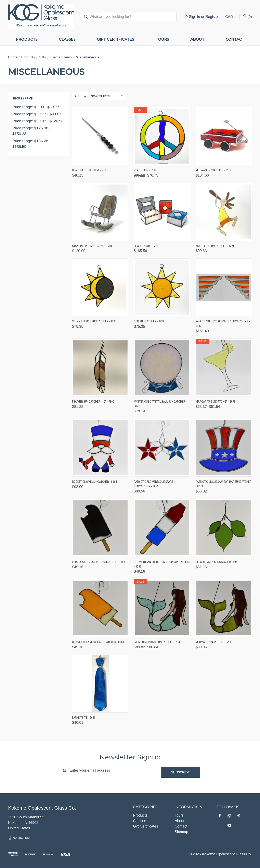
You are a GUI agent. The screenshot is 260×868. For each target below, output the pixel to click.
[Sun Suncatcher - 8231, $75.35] (162, 287)
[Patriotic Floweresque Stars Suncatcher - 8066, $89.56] (162, 448)
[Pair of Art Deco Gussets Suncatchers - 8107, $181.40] (224, 287)
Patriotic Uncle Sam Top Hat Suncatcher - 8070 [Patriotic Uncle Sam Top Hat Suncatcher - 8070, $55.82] (223, 484)
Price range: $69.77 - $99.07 (37, 114)
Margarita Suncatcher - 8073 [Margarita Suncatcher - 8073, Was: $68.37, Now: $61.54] (216, 402)
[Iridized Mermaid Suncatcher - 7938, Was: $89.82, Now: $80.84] (162, 608)
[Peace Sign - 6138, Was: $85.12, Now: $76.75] (162, 136)
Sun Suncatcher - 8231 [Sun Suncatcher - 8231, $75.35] (149, 321)
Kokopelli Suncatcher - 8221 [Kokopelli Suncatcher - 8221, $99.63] (215, 246)
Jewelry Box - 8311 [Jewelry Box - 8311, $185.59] (146, 246)
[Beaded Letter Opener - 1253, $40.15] (100, 136)
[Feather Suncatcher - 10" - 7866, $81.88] (100, 367)
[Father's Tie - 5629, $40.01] (100, 684)
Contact (235, 39)
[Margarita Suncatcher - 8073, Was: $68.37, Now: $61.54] (224, 367)
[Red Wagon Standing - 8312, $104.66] (224, 136)
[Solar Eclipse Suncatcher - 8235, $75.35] (100, 287)
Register (212, 17)
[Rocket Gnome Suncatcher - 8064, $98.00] (100, 448)
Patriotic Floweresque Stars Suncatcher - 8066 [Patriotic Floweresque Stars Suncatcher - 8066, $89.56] (154, 484)
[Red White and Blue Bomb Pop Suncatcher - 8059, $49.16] (162, 528)
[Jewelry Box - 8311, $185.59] (162, 212)
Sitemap (181, 830)
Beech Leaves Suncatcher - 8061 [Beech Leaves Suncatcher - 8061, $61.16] (217, 562)
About (197, 39)
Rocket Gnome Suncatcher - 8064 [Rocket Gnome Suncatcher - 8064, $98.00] (94, 482)
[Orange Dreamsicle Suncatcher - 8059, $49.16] (100, 608)
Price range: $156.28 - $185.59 (31, 144)
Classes (67, 39)
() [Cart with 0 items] (248, 16)
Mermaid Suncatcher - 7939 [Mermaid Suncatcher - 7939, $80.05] (214, 642)
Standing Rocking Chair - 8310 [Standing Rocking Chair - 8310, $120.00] (92, 246)
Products (27, 39)
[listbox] (108, 96)
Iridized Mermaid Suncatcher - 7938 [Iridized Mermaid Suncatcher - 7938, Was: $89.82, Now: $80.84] (158, 642)
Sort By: (81, 96)
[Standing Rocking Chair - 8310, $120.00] (100, 212)
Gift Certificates (115, 39)
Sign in (194, 17)
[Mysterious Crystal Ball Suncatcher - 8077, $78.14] (162, 367)
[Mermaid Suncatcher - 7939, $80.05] (224, 608)
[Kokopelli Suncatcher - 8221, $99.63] (224, 212)
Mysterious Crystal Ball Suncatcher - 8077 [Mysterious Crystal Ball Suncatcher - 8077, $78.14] (160, 404)
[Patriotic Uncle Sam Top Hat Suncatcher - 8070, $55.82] (224, 448)
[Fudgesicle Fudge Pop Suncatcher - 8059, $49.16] (100, 528)
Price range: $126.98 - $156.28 (31, 131)
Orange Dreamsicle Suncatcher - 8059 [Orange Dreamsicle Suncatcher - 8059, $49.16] (98, 642)
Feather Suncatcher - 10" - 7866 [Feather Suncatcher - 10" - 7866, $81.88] (93, 402)
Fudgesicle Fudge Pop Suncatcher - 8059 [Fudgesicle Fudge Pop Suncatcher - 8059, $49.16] (99, 562)
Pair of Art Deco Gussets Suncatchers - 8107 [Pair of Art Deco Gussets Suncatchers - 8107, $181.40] (223, 324)
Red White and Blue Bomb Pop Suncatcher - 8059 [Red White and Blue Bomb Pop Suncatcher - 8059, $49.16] (162, 564)
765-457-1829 (22, 836)
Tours (162, 39)
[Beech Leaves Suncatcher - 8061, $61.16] (224, 528)
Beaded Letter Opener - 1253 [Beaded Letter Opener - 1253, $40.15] (91, 170)
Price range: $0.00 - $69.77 (36, 107)
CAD (231, 17)
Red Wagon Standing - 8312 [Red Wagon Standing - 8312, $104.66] (213, 170)
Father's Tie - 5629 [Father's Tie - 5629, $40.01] (84, 718)
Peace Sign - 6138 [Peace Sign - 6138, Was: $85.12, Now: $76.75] (145, 170)
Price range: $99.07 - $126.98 (38, 121)
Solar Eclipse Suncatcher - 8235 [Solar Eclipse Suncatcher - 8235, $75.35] (94, 321)
